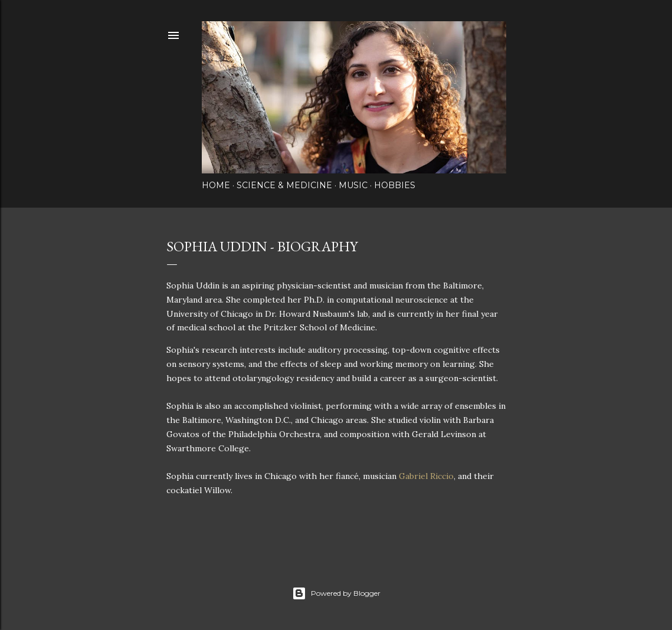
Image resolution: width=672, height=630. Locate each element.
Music (353, 185)
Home (216, 185)
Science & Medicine (284, 185)
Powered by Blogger (336, 593)
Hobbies (395, 185)
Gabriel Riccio (426, 476)
